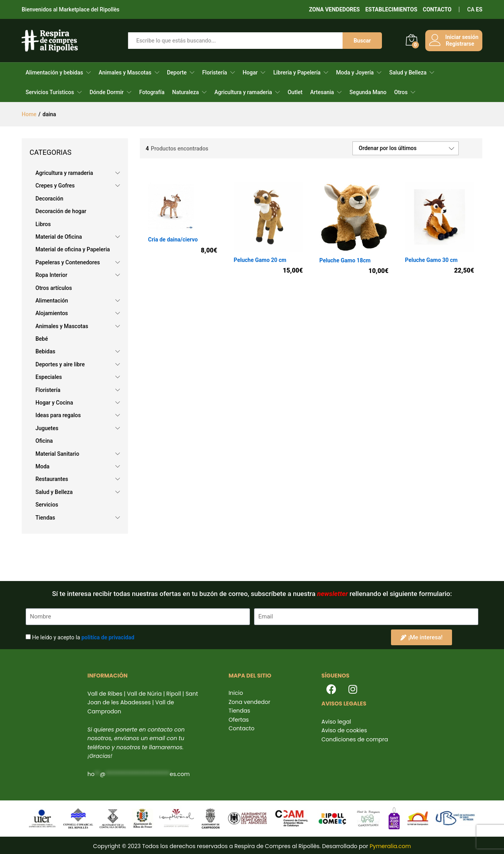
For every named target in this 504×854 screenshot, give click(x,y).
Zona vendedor (249, 702)
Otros (401, 92)
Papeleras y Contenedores (68, 262)
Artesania (322, 92)
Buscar (362, 41)
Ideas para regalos (58, 415)
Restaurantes (52, 479)
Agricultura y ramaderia (243, 92)
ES (479, 9)
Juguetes (47, 428)
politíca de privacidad (108, 637)
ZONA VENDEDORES (334, 9)
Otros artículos (54, 288)
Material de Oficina (59, 237)
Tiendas (45, 518)
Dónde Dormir (107, 92)
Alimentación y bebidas (54, 72)
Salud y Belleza (408, 72)
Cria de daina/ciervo (173, 239)
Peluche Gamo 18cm (345, 260)
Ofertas (238, 720)
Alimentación (52, 301)
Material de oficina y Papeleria (73, 249)
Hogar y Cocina (54, 403)
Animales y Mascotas (125, 72)
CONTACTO (437, 9)
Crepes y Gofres (55, 186)
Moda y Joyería (355, 72)
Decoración (49, 199)
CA (471, 9)
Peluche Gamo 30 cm (432, 260)
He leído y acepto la (83, 637)
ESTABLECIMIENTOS (391, 9)
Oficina (44, 441)
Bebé (42, 339)
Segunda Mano (368, 92)
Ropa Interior (51, 275)
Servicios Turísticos (50, 92)
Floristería (214, 72)
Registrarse (460, 44)
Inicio (236, 693)
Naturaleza (185, 92)
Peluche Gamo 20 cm (260, 260)
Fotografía (152, 92)
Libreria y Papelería (297, 72)
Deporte (177, 72)
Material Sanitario (57, 454)
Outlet (295, 92)
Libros (43, 224)
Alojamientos (52, 313)
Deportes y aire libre (60, 364)
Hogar (250, 72)
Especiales (49, 377)
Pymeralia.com (390, 846)
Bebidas (45, 351)
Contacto (241, 728)
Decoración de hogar (61, 211)
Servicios (47, 505)
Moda (43, 466)
